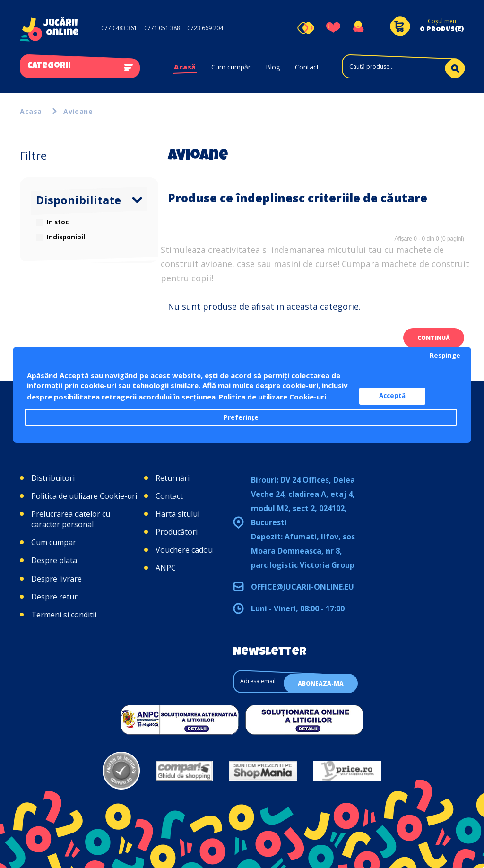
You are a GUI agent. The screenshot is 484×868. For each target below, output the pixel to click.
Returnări (173, 478)
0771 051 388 (162, 28)
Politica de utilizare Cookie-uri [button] (272, 397)
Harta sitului (177, 514)
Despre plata (54, 560)
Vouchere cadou (184, 550)
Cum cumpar (54, 542)
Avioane (78, 111)
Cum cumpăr (231, 67)
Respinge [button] (445, 356)
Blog (273, 67)
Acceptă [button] (392, 396)
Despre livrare (56, 579)
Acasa (31, 111)
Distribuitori (53, 478)
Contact (307, 67)
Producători (177, 532)
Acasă (185, 67)
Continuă (434, 338)
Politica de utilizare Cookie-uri (84, 496)
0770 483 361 (119, 28)
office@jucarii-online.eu (302, 587)
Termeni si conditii (64, 615)
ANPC (166, 568)
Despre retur (54, 597)
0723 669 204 (205, 28)
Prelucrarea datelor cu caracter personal (71, 519)
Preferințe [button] (241, 417)
